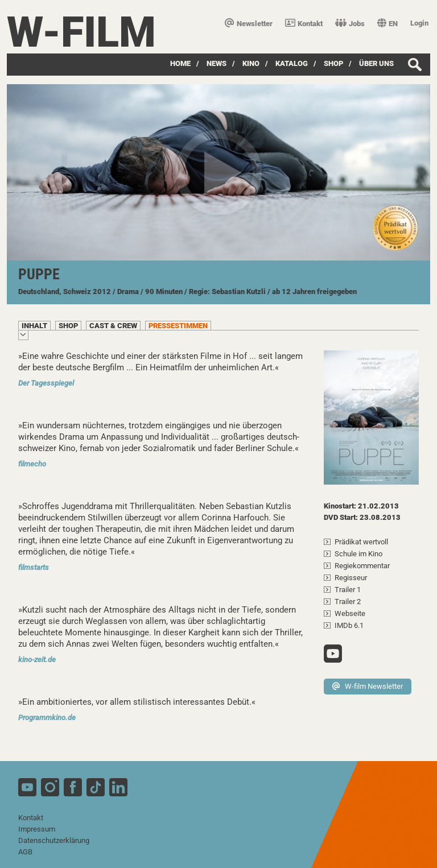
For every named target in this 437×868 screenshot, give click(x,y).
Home (180, 63)
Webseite (350, 613)
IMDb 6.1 (349, 625)
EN (387, 24)
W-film (81, 32)
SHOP (333, 63)
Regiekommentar (362, 566)
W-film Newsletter (368, 686)
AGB (25, 852)
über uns (376, 63)
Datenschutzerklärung (54, 840)
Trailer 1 (348, 590)
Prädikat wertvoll (361, 542)
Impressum (37, 829)
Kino (251, 63)
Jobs (350, 24)
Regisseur (351, 578)
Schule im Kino (358, 554)
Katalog (292, 63)
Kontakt (304, 24)
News (217, 63)
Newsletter (249, 24)
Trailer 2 (348, 602)
